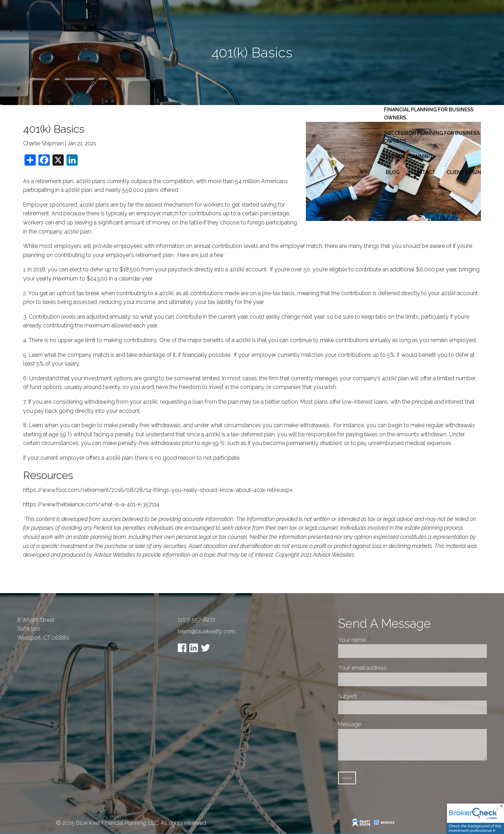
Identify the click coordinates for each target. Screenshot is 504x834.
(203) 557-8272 (197, 620)
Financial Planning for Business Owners (429, 113)
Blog (393, 172)
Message (376, 724)
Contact (423, 172)
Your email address (389, 668)
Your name (378, 640)
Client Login (464, 172)
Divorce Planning (408, 157)
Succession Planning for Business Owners (432, 137)
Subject (374, 696)
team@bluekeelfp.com (207, 631)
